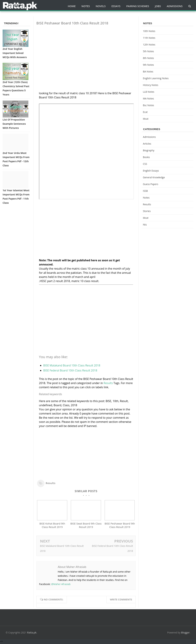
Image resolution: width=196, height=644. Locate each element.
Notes (146, 198)
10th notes (149, 31)
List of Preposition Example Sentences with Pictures (14, 124)
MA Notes (148, 98)
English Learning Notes (156, 78)
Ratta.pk (32, 633)
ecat (145, 112)
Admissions (149, 137)
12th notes (149, 45)
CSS (145, 164)
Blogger (185, 633)
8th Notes (148, 58)
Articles (147, 144)
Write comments (121, 600)
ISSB (145, 191)
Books (146, 157)
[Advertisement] (86, 52)
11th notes (149, 38)
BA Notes (148, 72)
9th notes (148, 65)
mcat (146, 119)
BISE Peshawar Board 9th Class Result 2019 (120, 526)
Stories (147, 211)
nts (145, 225)
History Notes (151, 85)
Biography (149, 150)
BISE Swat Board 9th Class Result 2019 (86, 526)
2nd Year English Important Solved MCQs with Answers (15, 53)
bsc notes (149, 105)
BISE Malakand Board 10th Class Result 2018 (72, 365)
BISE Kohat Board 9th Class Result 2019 (52, 526)
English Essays (151, 171)
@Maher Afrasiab (61, 585)
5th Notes (148, 51)
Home (72, 6)
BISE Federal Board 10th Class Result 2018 (70, 370)
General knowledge (154, 177)
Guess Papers (151, 184)
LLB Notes (149, 92)
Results (108, 383)
